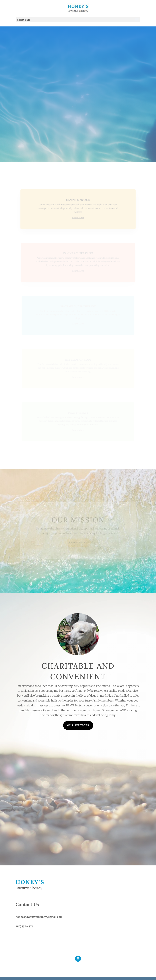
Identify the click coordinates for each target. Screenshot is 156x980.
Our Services (78, 725)
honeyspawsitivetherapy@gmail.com (39, 917)
